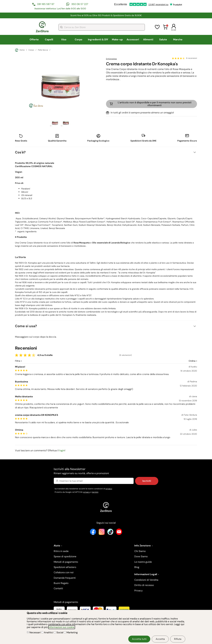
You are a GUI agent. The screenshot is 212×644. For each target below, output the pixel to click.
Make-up (117, 39)
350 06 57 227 (80, 4)
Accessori (133, 39)
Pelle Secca (43, 50)
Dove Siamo (141, 556)
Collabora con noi (64, 572)
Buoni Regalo (61, 583)
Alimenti (148, 39)
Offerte (34, 39)
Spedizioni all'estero (65, 567)
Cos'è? (20, 152)
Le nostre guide (143, 562)
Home (20, 50)
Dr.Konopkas (111, 59)
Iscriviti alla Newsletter (106, 471)
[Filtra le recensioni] (27, 361)
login (62, 450)
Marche (178, 39)
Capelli (49, 39)
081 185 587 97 (46, 4)
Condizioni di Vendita (146, 580)
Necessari (34, 632)
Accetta (160, 639)
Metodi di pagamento (66, 562)
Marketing (71, 632)
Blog (137, 567)
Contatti (58, 588)
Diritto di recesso (144, 585)
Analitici (48, 632)
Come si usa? (26, 326)
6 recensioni (192, 58)
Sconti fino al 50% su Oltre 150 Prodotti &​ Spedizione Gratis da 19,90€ (106, 15)
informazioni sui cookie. (62, 627)
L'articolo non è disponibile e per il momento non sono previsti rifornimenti (155, 104)
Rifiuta (178, 639)
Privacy (138, 591)
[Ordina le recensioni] (182, 361)
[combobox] (102, 27)
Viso (64, 39)
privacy (109, 489)
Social (59, 632)
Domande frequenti (65, 578)
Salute (163, 39)
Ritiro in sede (61, 551)
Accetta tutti (139, 639)
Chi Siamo (140, 551)
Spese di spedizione (65, 556)
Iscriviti (147, 481)
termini (95, 492)
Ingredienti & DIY (98, 39)
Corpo (79, 39)
